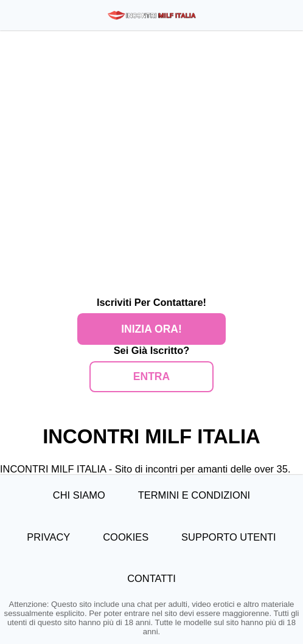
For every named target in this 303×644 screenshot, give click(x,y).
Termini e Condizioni (194, 495)
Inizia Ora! (151, 329)
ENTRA (151, 376)
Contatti (151, 578)
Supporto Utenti (229, 537)
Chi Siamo (79, 495)
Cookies (126, 537)
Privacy (48, 537)
